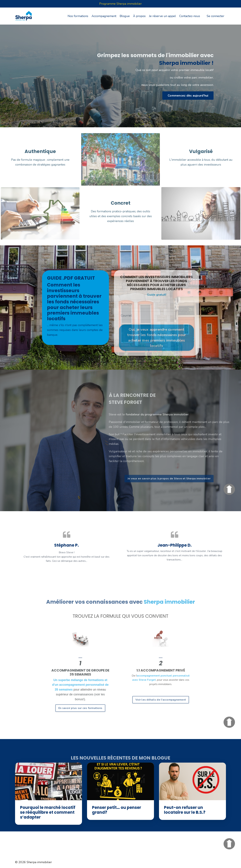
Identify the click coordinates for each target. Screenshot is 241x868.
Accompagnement (104, 16)
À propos (139, 16)
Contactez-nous (190, 16)
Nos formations (78, 16)
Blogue (125, 16)
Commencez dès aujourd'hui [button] (188, 96)
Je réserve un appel (162, 16)
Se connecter (215, 16)
